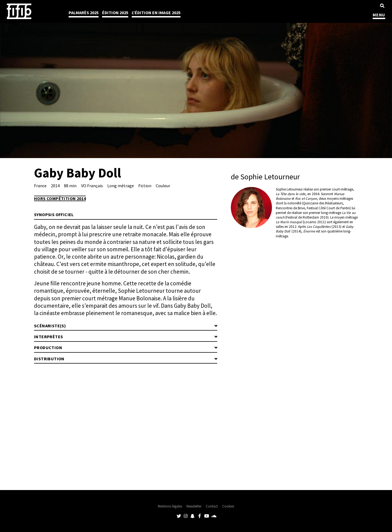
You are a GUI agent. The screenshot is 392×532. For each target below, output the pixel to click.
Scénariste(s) (50, 326)
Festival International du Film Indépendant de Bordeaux (19, 11)
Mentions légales (170, 506)
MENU (379, 15)
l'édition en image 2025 (156, 13)
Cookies (228, 506)
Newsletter (194, 506)
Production (48, 347)
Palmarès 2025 (84, 13)
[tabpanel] (196, 79)
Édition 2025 (115, 13)
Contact (212, 506)
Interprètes (48, 337)
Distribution (49, 359)
